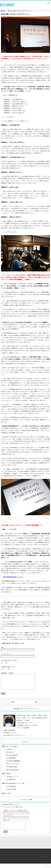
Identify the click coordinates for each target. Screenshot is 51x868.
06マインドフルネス (13, 767)
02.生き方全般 (11, 792)
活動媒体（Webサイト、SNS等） (28, 728)
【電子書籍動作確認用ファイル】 (13, 577)
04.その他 (7, 796)
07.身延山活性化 (12, 770)
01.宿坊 (9, 752)
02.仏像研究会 (11, 782)
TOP (3, 11)
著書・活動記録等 (10, 733)
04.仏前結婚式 (11, 761)
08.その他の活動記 (13, 773)
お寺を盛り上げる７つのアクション (15, 738)
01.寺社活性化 (11, 789)
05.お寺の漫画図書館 (13, 764)
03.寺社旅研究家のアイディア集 (14, 786)
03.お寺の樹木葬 (12, 758)
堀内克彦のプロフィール (26, 726)
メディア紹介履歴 (24, 731)
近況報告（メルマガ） (11, 736)
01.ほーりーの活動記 (11, 749)
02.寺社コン (11, 755)
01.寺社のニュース (13, 780)
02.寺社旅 (7, 777)
